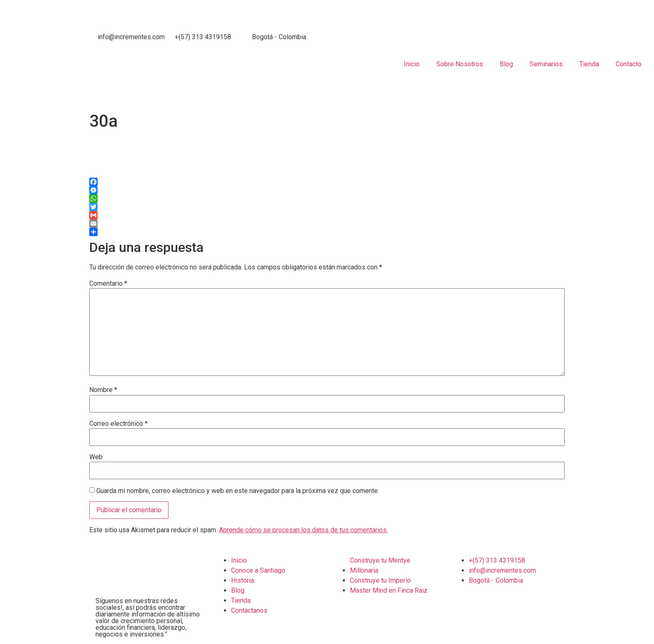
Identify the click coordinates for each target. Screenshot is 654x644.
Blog (506, 64)
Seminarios (546, 64)
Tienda (589, 64)
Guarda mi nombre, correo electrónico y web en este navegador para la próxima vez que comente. (238, 491)
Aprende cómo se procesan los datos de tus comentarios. (303, 530)
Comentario (108, 284)
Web (96, 457)
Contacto (629, 64)
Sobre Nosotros (460, 64)
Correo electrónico (118, 424)
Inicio (412, 64)
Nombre (103, 390)
